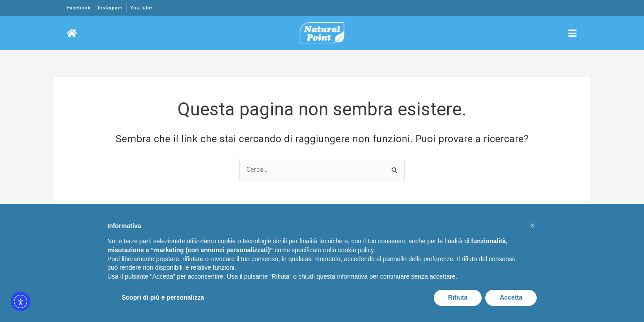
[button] (532, 225)
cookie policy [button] (356, 250)
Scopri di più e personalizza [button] (163, 297)
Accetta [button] (511, 297)
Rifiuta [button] (458, 297)
